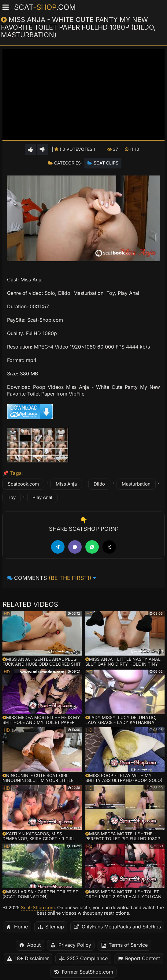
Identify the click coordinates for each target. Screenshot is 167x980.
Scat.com (45, 7)
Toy (12, 497)
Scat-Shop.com (38, 908)
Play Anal (42, 497)
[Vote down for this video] (42, 149)
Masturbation (136, 484)
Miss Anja (66, 484)
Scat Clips (106, 163)
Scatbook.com (23, 484)
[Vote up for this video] (30, 149)
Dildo (99, 484)
